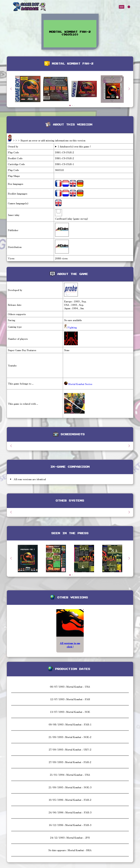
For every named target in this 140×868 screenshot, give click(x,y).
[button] (129, 89)
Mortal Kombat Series (78, 384)
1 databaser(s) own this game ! (74, 146)
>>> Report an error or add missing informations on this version (49, 140)
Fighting (72, 327)
